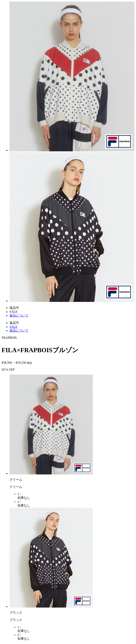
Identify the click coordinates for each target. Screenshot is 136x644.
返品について (19, 315)
